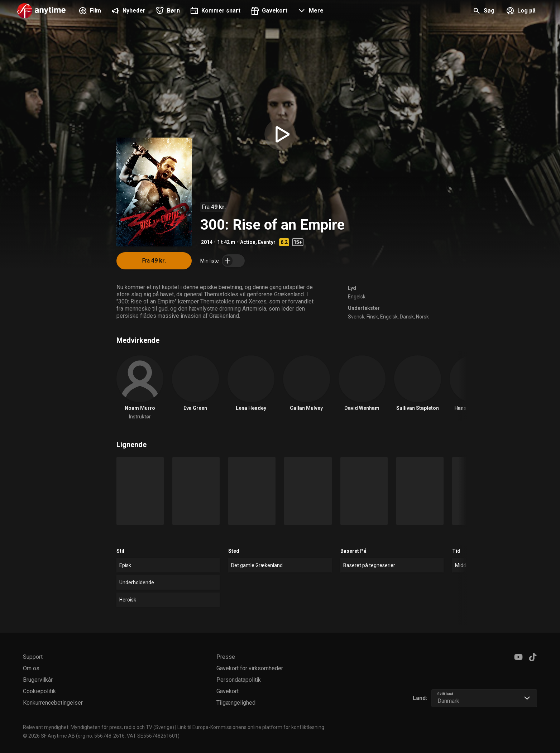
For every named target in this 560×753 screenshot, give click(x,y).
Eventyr (267, 242)
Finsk (372, 317)
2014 (207, 242)
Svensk (356, 317)
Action (248, 242)
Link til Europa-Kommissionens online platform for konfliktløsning (251, 727)
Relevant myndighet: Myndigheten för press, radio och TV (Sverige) (99, 727)
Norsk (422, 317)
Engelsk (357, 297)
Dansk (407, 317)
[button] (310, 11)
